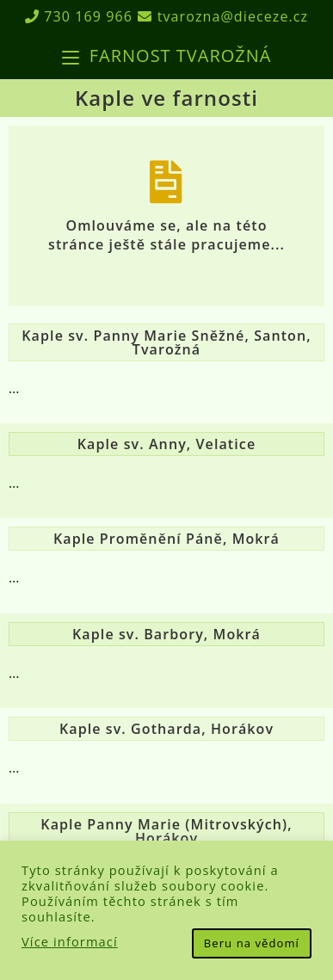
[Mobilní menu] (167, 56)
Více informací (70, 941)
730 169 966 (79, 16)
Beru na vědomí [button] (252, 943)
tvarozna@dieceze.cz (223, 16)
